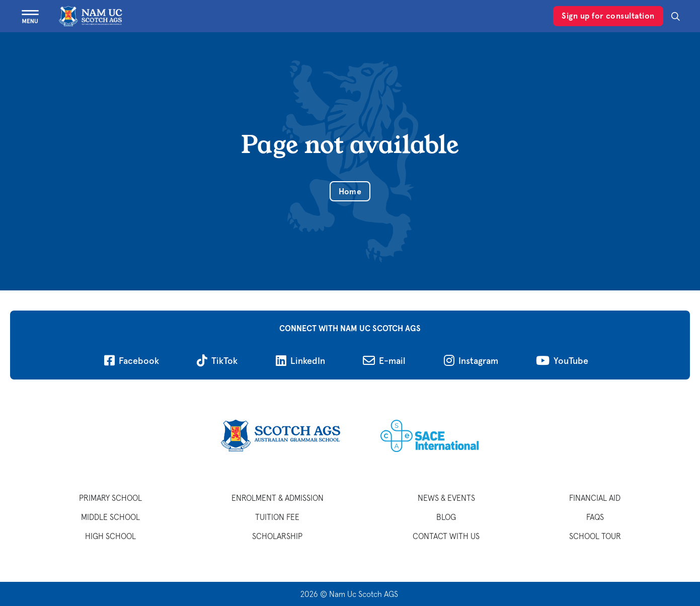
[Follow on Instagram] (471, 361)
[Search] (676, 16)
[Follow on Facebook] (132, 361)
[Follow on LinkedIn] (300, 361)
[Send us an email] (384, 361)
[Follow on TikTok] (217, 361)
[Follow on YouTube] (562, 361)
